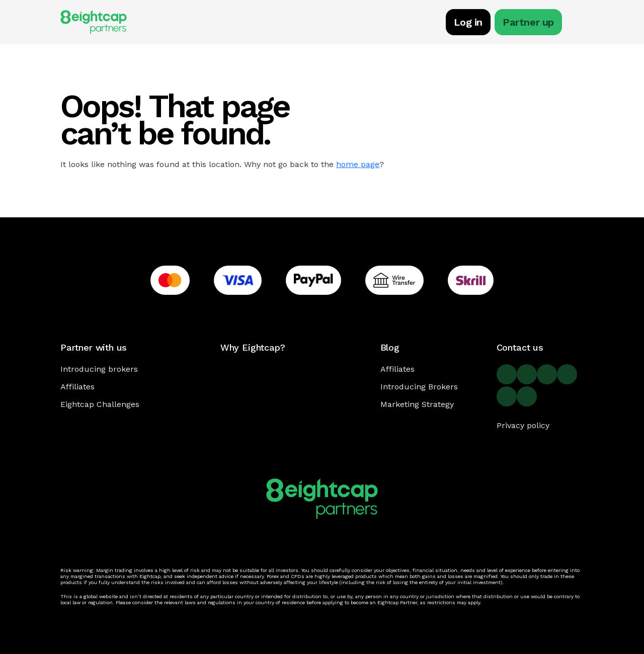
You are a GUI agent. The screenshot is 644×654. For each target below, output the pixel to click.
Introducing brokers (99, 369)
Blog (390, 347)
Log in (468, 22)
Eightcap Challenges (100, 404)
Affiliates (77, 387)
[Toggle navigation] (579, 24)
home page (358, 164)
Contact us (520, 347)
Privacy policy (523, 425)
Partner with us (94, 347)
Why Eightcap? (253, 347)
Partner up (528, 22)
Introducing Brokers (419, 387)
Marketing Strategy (417, 404)
